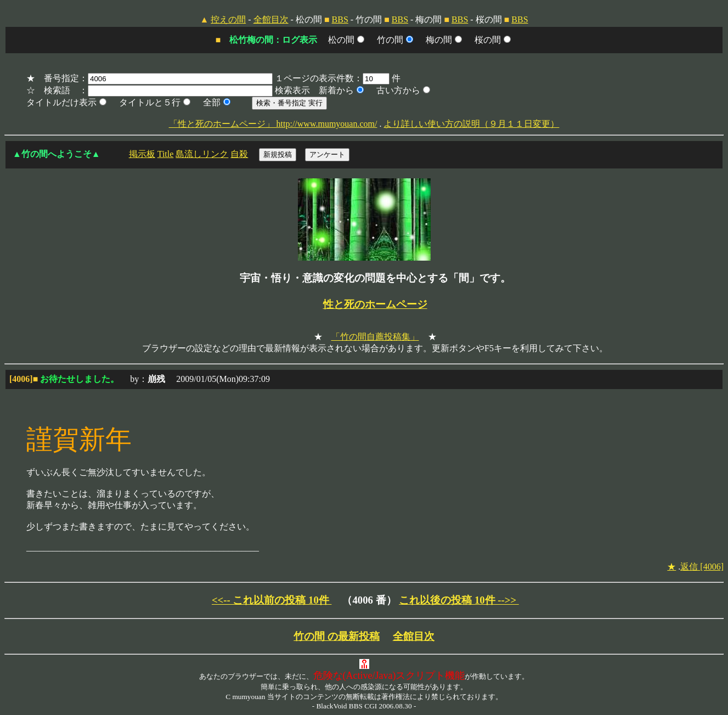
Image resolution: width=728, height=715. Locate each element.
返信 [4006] (702, 567)
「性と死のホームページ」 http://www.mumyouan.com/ (273, 124)
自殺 (239, 154)
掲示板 (142, 154)
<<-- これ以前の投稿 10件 (272, 600)
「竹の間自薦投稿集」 (375, 337)
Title (166, 154)
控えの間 (228, 19)
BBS (340, 19)
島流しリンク (202, 154)
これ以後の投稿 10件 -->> (459, 600)
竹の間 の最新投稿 (337, 636)
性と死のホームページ (375, 304)
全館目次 (271, 19)
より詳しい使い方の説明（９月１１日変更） (471, 124)
